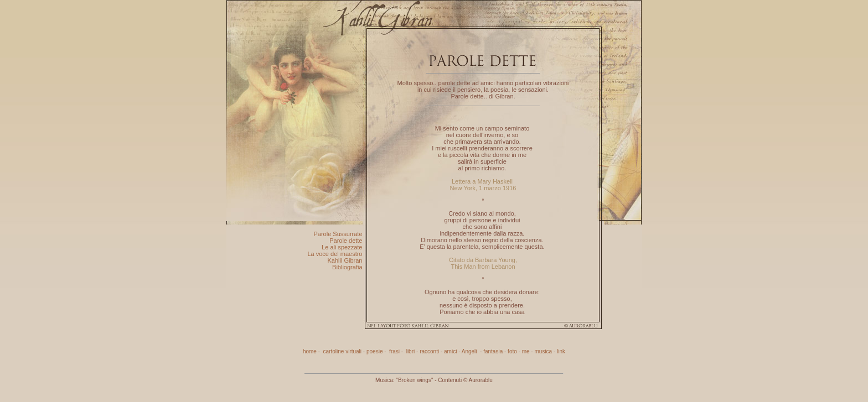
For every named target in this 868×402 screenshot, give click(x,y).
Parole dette (346, 241)
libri (410, 351)
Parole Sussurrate (338, 234)
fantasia (493, 351)
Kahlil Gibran (345, 260)
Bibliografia (347, 267)
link (561, 351)
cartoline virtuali (342, 351)
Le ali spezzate (342, 247)
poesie (374, 351)
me (526, 351)
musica (543, 351)
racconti (429, 351)
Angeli (470, 351)
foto (512, 351)
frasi (394, 351)
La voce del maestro (335, 254)
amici (450, 351)
